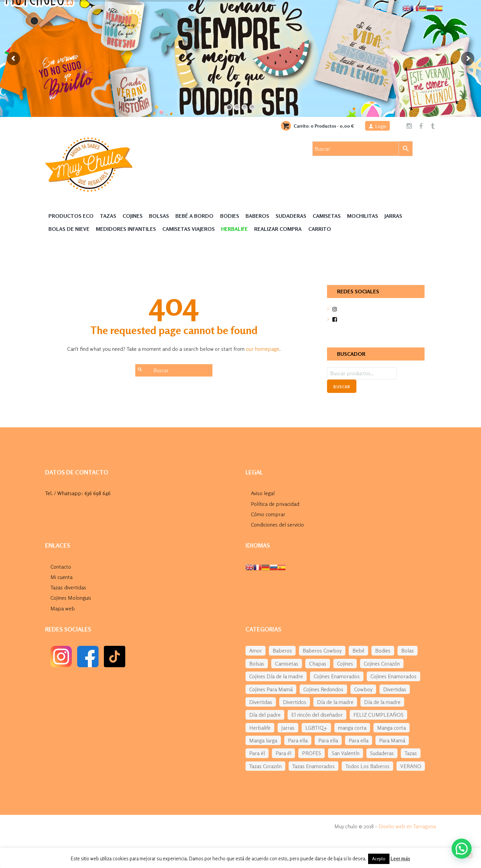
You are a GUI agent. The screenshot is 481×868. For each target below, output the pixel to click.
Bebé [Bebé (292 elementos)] (358, 650)
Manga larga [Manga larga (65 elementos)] (263, 740)
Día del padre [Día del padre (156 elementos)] (265, 715)
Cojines (133, 216)
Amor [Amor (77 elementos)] (256, 650)
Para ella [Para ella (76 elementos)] (359, 740)
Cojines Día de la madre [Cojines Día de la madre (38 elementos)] (276, 676)
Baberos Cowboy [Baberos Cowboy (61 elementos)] (322, 650)
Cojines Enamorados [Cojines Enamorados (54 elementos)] (337, 676)
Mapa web (63, 608)
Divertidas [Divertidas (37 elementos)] (261, 702)
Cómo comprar (268, 514)
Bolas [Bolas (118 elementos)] (408, 650)
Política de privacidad (275, 504)
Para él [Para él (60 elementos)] (257, 753)
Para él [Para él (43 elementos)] (283, 753)
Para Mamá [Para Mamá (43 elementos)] (392, 740)
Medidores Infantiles (126, 229)
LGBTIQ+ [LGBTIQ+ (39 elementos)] (316, 728)
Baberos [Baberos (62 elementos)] (282, 650)
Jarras (393, 216)
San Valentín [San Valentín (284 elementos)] (346, 753)
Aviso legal (263, 493)
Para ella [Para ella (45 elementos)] (328, 740)
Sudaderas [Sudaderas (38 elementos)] (382, 753)
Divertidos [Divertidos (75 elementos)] (295, 702)
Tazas (108, 216)
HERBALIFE (234, 229)
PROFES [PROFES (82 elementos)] (311, 753)
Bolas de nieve (69, 229)
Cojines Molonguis (71, 598)
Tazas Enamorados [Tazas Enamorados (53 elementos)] (313, 766)
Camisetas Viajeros (189, 229)
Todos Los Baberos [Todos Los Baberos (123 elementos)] (367, 766)
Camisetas (327, 216)
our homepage (263, 349)
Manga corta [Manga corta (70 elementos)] (391, 728)
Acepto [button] (379, 859)
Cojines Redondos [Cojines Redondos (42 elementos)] (323, 689)
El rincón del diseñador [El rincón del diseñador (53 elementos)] (317, 715)
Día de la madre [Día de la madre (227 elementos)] (382, 702)
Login (381, 126)
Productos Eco (71, 216)
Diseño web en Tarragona (407, 826)
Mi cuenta (61, 577)
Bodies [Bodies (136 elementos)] (383, 650)
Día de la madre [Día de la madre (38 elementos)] (335, 702)
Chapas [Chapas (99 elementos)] (318, 664)
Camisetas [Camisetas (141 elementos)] (287, 664)
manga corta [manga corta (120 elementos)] (352, 728)
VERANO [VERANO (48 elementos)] (411, 766)
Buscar (342, 387)
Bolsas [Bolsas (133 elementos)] (257, 664)
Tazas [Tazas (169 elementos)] (411, 753)
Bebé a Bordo (194, 216)
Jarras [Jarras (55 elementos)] (288, 728)
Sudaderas (291, 216)
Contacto (61, 567)
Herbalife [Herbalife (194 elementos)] (260, 728)
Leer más (400, 858)
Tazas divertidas (68, 587)
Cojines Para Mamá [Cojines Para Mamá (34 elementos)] (271, 689)
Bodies (230, 216)
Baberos (257, 216)
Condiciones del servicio (277, 525)
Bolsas (159, 216)
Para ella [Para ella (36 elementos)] (298, 740)
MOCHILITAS (363, 216)
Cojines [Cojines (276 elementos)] (345, 664)
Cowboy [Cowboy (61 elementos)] (363, 689)
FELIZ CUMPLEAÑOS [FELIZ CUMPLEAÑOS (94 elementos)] (378, 715)
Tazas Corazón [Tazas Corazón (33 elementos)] (265, 766)
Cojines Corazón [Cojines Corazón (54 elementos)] (382, 664)
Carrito (320, 229)
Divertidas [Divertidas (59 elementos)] (395, 689)
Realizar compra (278, 229)
